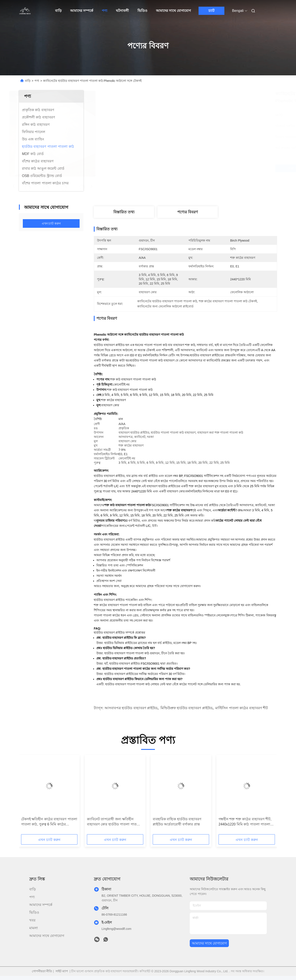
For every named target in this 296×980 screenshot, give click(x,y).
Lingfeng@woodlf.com (116, 929)
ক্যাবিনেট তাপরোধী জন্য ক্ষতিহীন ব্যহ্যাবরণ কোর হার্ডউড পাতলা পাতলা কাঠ (114, 822)
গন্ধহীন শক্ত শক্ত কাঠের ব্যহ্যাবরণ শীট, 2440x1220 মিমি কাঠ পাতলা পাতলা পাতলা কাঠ (245, 822)
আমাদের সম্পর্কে (82, 11)
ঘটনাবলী (122, 11)
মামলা (34, 928)
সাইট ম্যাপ (62, 971)
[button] (31, 796)
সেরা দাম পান (211, 168)
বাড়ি (58, 11)
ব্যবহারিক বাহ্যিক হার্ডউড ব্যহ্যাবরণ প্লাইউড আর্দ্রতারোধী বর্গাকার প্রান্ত (177, 822)
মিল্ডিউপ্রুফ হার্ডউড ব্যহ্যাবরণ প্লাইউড (187, 708)
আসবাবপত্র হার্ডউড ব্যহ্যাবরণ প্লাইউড (131, 708)
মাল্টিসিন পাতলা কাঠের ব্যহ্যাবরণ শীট (242, 708)
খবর (32, 920)
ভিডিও (142, 11)
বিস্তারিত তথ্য (124, 212)
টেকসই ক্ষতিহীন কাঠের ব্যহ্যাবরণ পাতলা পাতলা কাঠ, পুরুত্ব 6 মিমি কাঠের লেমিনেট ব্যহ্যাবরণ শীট (49, 822)
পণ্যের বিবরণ (188, 212)
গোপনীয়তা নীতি (42, 971)
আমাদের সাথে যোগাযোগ (173, 11)
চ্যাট (211, 11)
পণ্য (105, 11)
